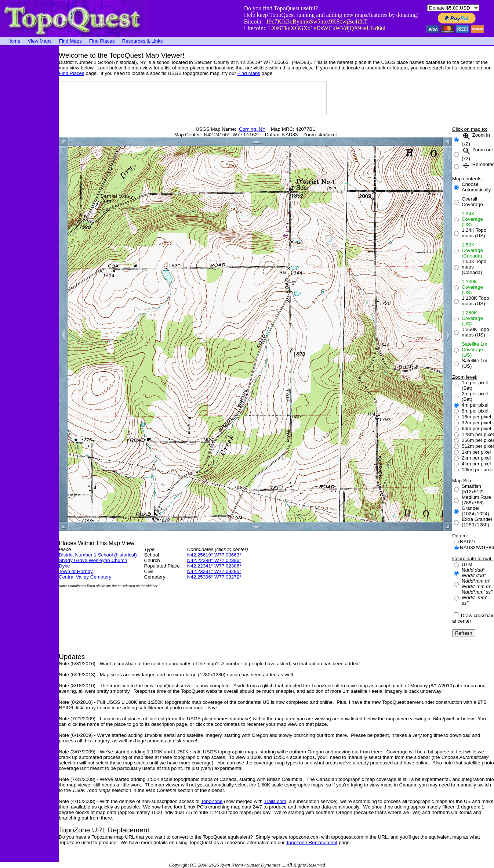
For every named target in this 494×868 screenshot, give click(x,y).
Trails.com (275, 801)
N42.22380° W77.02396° (214, 560)
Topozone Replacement (312, 842)
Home (14, 41)
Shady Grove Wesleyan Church (93, 560)
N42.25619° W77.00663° (214, 555)
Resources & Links (142, 41)
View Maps (40, 41)
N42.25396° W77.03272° (214, 577)
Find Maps (70, 41)
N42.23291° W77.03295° (214, 571)
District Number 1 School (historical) (98, 555)
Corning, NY (252, 129)
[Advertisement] (29, 156)
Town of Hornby (76, 571)
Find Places (102, 41)
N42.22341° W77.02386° (214, 566)
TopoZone (212, 801)
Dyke (64, 566)
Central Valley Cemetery (85, 577)
